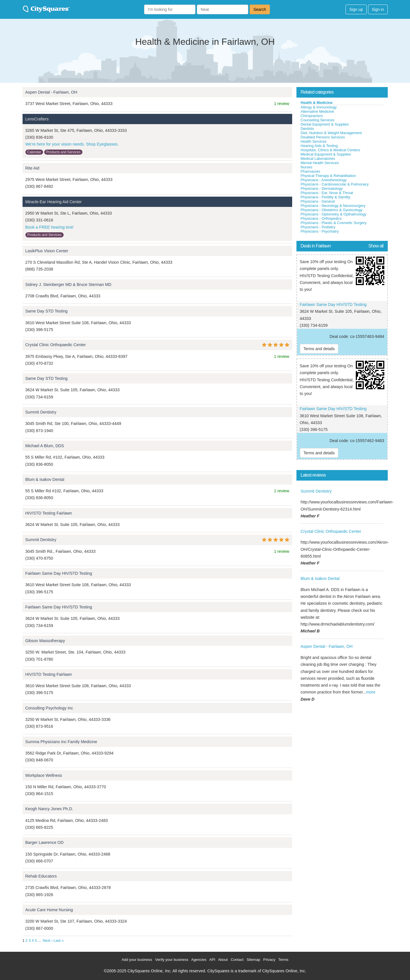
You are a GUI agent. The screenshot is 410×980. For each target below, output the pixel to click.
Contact (237, 960)
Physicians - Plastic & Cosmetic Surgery (334, 223)
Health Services (314, 141)
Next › (48, 940)
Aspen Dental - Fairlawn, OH (51, 92)
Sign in (378, 9)
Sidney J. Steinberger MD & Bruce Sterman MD (68, 285)
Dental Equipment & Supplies (325, 124)
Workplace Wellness (44, 775)
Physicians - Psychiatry (320, 231)
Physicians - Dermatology (322, 188)
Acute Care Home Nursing (49, 910)
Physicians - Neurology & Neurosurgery (333, 206)
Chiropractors (312, 116)
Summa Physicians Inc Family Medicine (61, 742)
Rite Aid (32, 168)
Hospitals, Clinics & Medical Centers (331, 150)
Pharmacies (311, 171)
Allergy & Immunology (319, 107)
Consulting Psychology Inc (49, 708)
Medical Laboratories (318, 159)
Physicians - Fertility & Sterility (326, 197)
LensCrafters (37, 119)
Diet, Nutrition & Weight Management (331, 133)
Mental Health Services (320, 163)
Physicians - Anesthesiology (324, 180)
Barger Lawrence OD (45, 842)
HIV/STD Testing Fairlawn (49, 513)
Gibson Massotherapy (45, 641)
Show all (376, 246)
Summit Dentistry (41, 412)
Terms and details (319, 349)
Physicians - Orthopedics (321, 218)
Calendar (34, 152)
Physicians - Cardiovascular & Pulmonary (335, 184)
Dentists (307, 129)
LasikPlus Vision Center (47, 251)
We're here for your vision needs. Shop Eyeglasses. (72, 144)
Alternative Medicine (317, 111)
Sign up (356, 9)
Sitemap (253, 960)
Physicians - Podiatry (318, 227)
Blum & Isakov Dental (45, 479)
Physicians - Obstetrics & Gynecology (332, 210)
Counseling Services (318, 120)
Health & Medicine (317, 103)
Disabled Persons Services (323, 137)
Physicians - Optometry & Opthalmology (334, 214)
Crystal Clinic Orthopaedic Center (56, 345)
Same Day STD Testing (47, 311)
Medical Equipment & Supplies (326, 154)
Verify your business (172, 960)
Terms (283, 960)
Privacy (269, 960)
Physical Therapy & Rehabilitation (328, 176)
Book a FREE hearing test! (50, 227)
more (371, 692)
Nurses (307, 167)
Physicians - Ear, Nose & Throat (327, 193)
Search (260, 9)
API (212, 960)
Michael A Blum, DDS (45, 446)
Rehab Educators (41, 876)
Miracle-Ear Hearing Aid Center (54, 202)
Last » (59, 940)
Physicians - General (318, 201)
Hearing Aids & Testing (319, 146)
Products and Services (63, 152)
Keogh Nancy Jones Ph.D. (49, 809)
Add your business (137, 960)
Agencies (199, 960)
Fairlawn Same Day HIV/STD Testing (59, 573)
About (223, 960)
